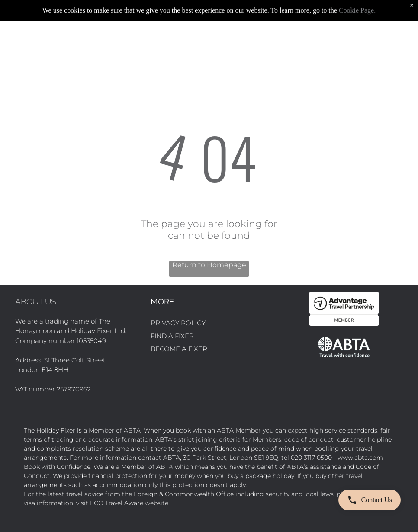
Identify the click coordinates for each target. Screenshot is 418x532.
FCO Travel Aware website (129, 503)
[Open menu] (403, 42)
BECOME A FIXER (179, 349)
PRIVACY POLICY (178, 323)
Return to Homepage (209, 265)
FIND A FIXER (172, 336)
